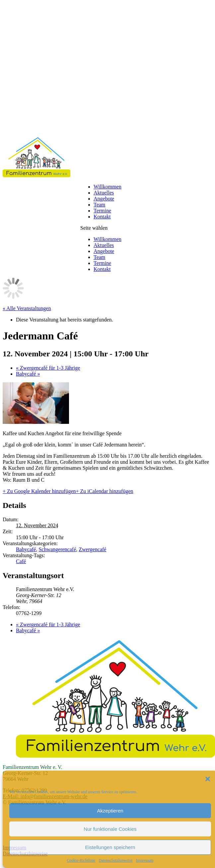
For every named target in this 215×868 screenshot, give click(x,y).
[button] (208, 779)
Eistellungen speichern (110, 847)
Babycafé (28, 374)
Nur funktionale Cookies (110, 829)
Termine (102, 211)
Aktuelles (104, 193)
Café (21, 561)
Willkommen (107, 187)
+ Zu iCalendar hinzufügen (105, 491)
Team (99, 205)
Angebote (104, 199)
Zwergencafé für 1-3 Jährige (48, 368)
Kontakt (102, 217)
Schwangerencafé (57, 549)
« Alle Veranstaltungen (27, 308)
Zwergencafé (92, 549)
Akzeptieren (110, 811)
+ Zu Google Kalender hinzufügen (39, 491)
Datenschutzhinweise (115, 860)
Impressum (144, 860)
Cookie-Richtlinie (81, 860)
